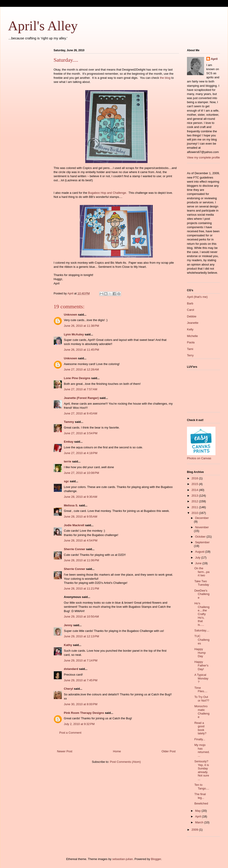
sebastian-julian (122, 859)
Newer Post (65, 751)
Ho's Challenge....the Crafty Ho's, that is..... (202, 614)
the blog (165, 78)
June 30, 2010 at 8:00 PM (81, 704)
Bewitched (201, 803)
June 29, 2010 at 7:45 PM (81, 680)
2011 (195, 507)
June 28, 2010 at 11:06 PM (81, 560)
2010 (195, 513)
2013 (195, 496)
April (214, 59)
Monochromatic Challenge (202, 712)
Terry (190, 355)
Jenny (68, 625)
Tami (190, 349)
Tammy (69, 422)
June (199, 563)
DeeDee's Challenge (202, 594)
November (202, 527)
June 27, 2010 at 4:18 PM (81, 453)
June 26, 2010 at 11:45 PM (81, 350)
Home (117, 751)
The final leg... (200, 796)
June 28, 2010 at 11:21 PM (81, 588)
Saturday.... (202, 630)
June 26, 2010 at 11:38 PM (81, 326)
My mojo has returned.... (202, 750)
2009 (195, 830)
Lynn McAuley (74, 334)
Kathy (68, 645)
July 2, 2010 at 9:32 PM (79, 724)
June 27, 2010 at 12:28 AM (81, 369)
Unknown (71, 315)
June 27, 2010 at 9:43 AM (80, 413)
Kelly (190, 329)
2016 (195, 478)
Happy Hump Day (200, 653)
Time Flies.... (201, 690)
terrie (68, 461)
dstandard (71, 669)
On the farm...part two (202, 572)
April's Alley (43, 26)
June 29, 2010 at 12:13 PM (81, 636)
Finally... (200, 739)
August (200, 552)
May (198, 811)
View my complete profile (203, 157)
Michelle (192, 336)
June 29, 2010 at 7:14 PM (81, 660)
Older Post (169, 751)
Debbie (192, 316)
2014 (195, 490)
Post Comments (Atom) (125, 762)
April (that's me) (197, 297)
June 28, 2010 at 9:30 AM (80, 497)
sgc (66, 481)
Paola (191, 342)
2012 (195, 501)
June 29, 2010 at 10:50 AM (81, 617)
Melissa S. (71, 505)
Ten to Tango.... (202, 787)
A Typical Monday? (201, 678)
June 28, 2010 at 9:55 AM (80, 517)
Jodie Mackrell (74, 525)
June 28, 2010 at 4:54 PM (81, 540)
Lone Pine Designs (77, 378)
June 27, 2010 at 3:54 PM (81, 433)
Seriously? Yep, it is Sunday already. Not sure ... (202, 770)
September (202, 542)
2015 (195, 484)
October (201, 537)
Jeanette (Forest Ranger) (82, 398)
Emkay (69, 442)
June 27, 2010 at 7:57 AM (80, 389)
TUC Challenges (202, 640)
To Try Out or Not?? (202, 699)
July (198, 558)
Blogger (156, 859)
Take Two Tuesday (202, 583)
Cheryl (68, 689)
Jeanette (193, 323)
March (200, 822)
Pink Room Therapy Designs (84, 713)
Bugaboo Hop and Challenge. (108, 193)
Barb (190, 303)
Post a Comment (70, 733)
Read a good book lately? (200, 728)
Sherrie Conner (75, 549)
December (202, 518)
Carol (190, 310)
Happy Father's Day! (201, 665)
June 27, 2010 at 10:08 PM (81, 473)
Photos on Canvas (199, 458)
